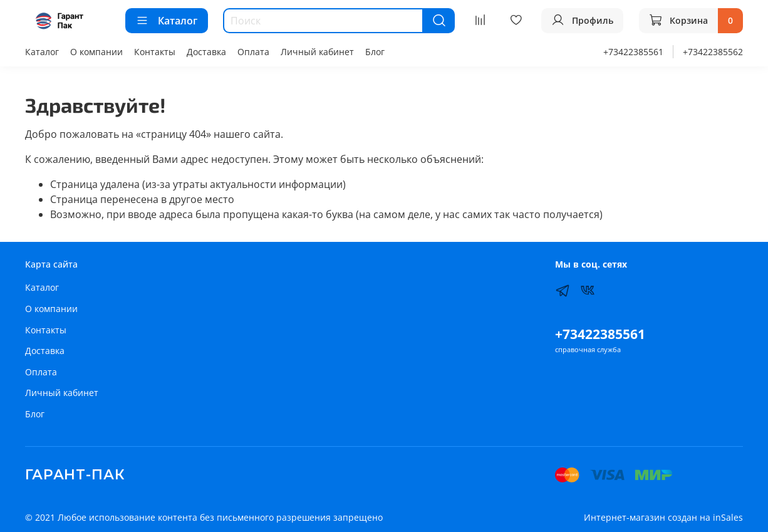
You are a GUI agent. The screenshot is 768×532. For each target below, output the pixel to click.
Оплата (253, 52)
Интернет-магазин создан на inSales (663, 517)
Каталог (167, 21)
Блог (375, 52)
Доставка (206, 52)
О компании (96, 52)
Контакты (155, 52)
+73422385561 (633, 52)
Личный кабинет (317, 52)
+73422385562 (713, 52)
